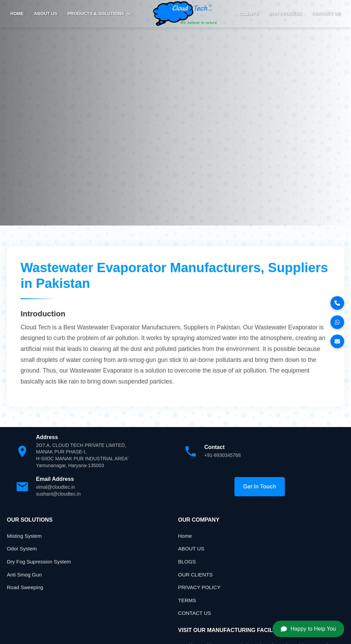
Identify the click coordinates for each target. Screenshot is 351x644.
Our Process (285, 14)
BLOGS (187, 562)
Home (185, 536)
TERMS (187, 600)
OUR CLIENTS (196, 575)
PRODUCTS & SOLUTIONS (99, 14)
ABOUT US (46, 14)
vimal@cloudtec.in (56, 487)
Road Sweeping (25, 587)
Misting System (24, 536)
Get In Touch (260, 487)
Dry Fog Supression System (39, 562)
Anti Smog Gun (24, 575)
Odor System (22, 549)
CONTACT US (195, 613)
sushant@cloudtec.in (58, 494)
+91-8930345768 (222, 455)
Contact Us (326, 14)
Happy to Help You (308, 629)
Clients (249, 14)
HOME (17, 14)
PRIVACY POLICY (199, 587)
